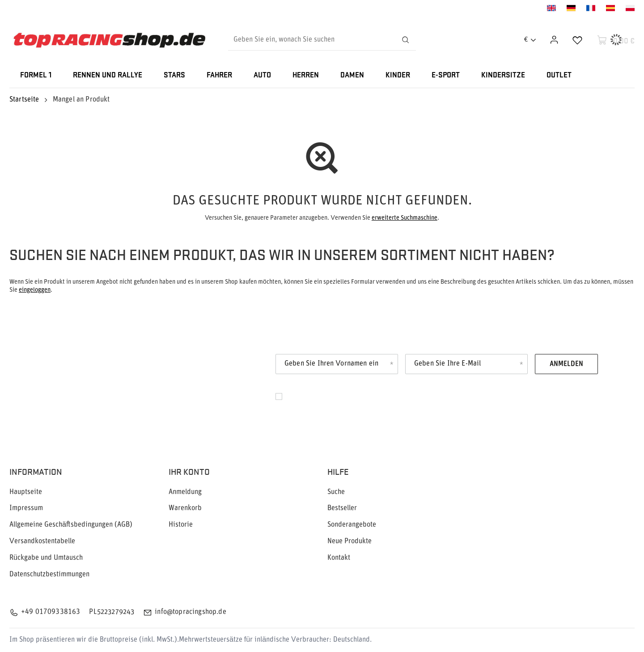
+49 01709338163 (51, 612)
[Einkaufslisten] (577, 40)
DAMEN (352, 75)
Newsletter (67, 374)
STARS (174, 75)
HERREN (306, 75)
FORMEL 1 (36, 75)
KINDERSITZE (503, 75)
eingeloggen (35, 290)
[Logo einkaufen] (109, 40)
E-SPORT (446, 75)
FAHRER (219, 75)
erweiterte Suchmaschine (405, 218)
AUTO (262, 75)
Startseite (24, 100)
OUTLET (559, 75)
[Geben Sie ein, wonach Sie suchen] (322, 40)
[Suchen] (405, 40)
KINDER (398, 75)
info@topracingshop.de (190, 612)
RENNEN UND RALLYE (108, 75)
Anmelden (566, 364)
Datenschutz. (306, 406)
